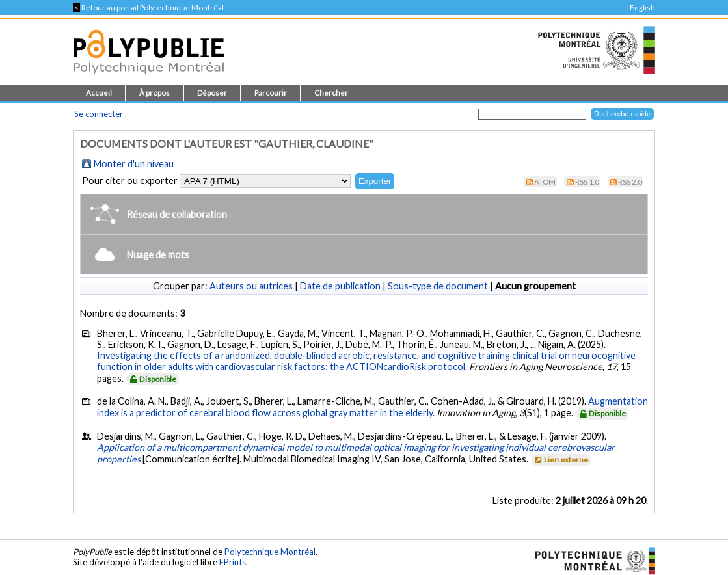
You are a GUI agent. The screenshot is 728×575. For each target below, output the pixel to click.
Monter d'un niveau (134, 164)
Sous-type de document (438, 286)
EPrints (233, 562)
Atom (545, 182)
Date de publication (340, 286)
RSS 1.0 (587, 182)
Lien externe (560, 460)
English (642, 7)
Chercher (331, 93)
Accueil (99, 93)
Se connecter (99, 114)
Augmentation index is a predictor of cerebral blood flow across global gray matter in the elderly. (372, 407)
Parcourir (271, 93)
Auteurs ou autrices (251, 286)
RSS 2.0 (630, 182)
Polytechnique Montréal (270, 552)
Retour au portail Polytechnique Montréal (148, 7)
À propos (155, 93)
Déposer (212, 93)
